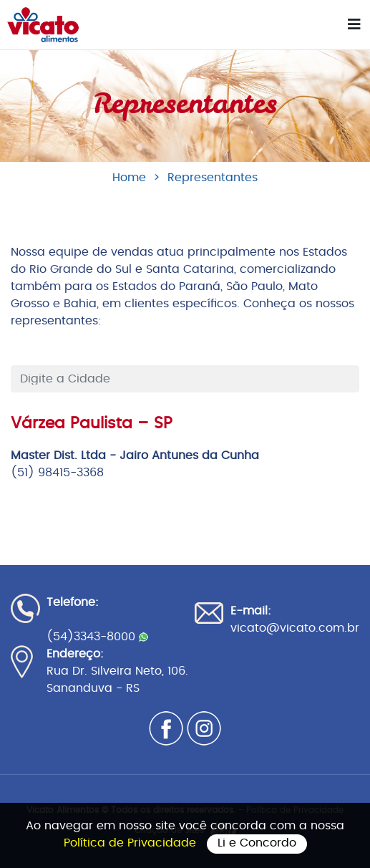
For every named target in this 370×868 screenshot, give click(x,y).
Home (129, 178)
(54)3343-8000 (97, 637)
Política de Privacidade (132, 843)
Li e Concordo (257, 843)
